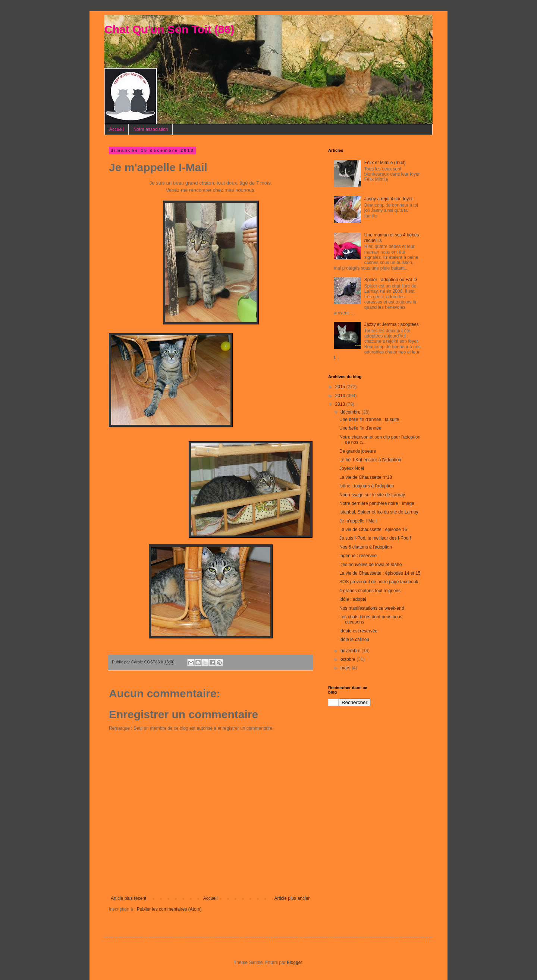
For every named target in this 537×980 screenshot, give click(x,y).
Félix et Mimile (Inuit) (385, 163)
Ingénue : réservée (358, 556)
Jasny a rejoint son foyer (389, 199)
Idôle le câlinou (354, 640)
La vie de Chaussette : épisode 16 (373, 530)
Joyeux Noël (352, 468)
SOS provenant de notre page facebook (379, 582)
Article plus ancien (293, 898)
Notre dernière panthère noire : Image (377, 503)
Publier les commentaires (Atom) (169, 909)
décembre (351, 412)
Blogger (294, 962)
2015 (341, 387)
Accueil (117, 129)
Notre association (151, 129)
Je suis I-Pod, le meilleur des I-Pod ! (375, 538)
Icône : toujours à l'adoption (367, 486)
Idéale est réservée (358, 631)
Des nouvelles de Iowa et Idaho (370, 565)
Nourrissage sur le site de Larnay (372, 495)
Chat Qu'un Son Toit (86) (169, 29)
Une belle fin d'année (360, 428)
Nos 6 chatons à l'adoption (366, 547)
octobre (348, 659)
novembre (351, 651)
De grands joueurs (358, 451)
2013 (341, 404)
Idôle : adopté (353, 599)
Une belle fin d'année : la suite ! (370, 420)
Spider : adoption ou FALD (391, 280)
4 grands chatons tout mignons (370, 591)
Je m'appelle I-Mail (358, 521)
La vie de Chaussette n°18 (366, 477)
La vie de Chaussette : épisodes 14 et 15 (380, 573)
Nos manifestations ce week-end (372, 608)
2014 (341, 396)
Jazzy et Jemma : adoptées (392, 324)
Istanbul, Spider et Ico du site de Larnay (379, 512)
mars (346, 668)
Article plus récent (128, 898)
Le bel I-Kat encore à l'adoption (370, 460)
